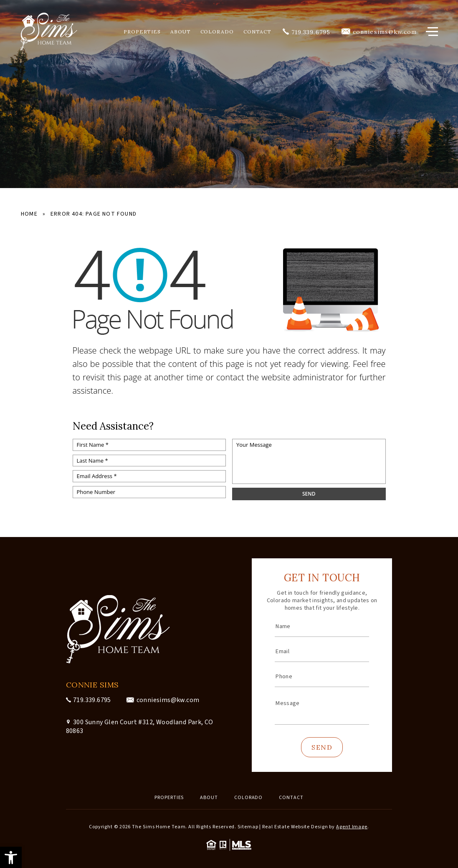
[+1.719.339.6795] (306, 32)
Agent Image (352, 827)
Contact (257, 32)
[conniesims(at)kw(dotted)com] (379, 32)
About (181, 32)
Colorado (217, 32)
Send (322, 747)
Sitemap (248, 827)
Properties (142, 32)
